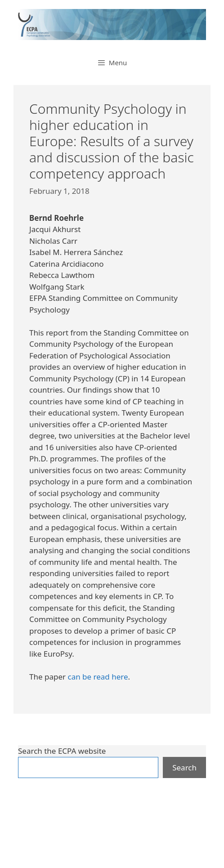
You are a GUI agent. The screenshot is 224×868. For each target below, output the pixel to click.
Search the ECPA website (62, 751)
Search (184, 767)
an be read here (100, 677)
